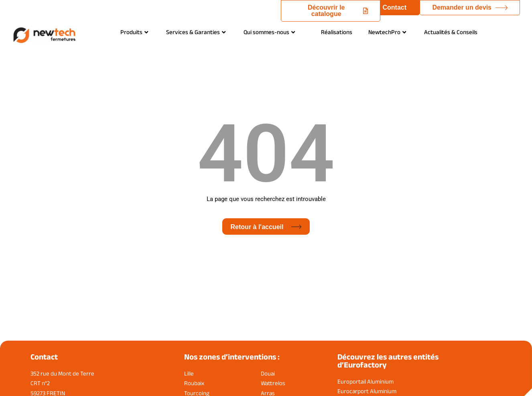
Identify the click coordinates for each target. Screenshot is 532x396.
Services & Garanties (196, 32)
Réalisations (337, 32)
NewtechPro (387, 32)
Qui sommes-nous (269, 32)
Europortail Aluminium (365, 381)
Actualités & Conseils (451, 32)
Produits (134, 32)
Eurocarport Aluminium (367, 391)
